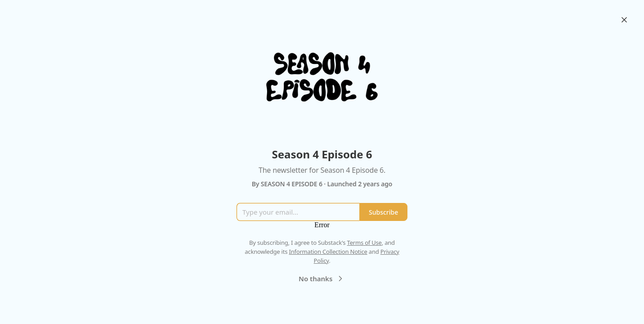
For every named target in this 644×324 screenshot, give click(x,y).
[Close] (624, 20)
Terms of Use (364, 243)
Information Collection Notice (328, 252)
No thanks (322, 279)
